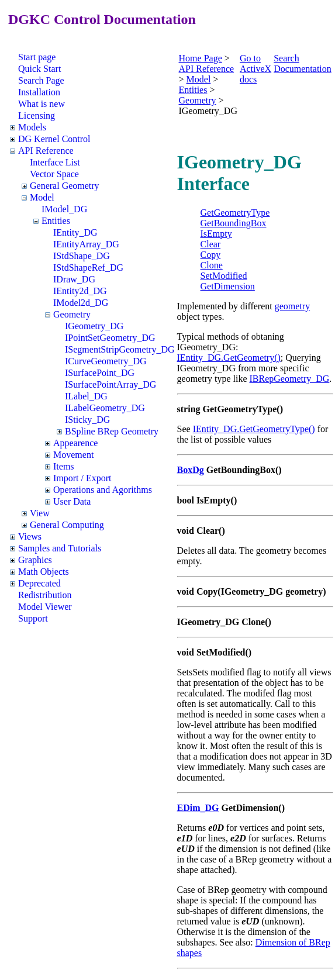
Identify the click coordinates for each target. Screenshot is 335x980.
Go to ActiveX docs (255, 69)
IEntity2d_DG (80, 291)
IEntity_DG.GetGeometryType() (254, 429)
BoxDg (191, 470)
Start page (37, 57)
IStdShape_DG (82, 256)
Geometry (72, 314)
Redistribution (45, 595)
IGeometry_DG (94, 326)
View (40, 513)
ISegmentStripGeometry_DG (120, 349)
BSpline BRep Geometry (112, 431)
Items (64, 466)
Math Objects (44, 572)
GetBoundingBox (234, 223)
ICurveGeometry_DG (106, 361)
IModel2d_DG (81, 303)
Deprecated (39, 583)
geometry (292, 306)
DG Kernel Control (54, 139)
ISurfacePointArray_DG (110, 384)
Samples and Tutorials (60, 548)
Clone (212, 265)
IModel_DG (64, 209)
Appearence (75, 443)
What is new (42, 104)
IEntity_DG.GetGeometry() (229, 358)
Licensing (37, 115)
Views (30, 536)
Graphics (35, 560)
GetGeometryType (235, 213)
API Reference (46, 151)
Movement (73, 455)
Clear (211, 244)
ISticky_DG (87, 420)
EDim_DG (198, 808)
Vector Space (54, 174)
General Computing (67, 525)
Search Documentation (303, 63)
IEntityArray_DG (86, 244)
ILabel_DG (86, 396)
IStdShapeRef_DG (88, 268)
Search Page (41, 80)
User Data (72, 501)
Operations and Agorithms (103, 490)
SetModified (224, 276)
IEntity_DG (75, 232)
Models (32, 127)
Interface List (55, 162)
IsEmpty (216, 234)
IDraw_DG (74, 279)
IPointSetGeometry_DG (110, 338)
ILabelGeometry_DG (105, 408)
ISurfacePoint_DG (100, 373)
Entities (56, 221)
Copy (211, 255)
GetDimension (228, 286)
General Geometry (65, 186)
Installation (39, 92)
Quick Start (39, 69)
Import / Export (82, 478)
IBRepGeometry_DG (290, 379)
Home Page (201, 58)
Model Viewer (45, 607)
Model (42, 197)
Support (33, 618)
